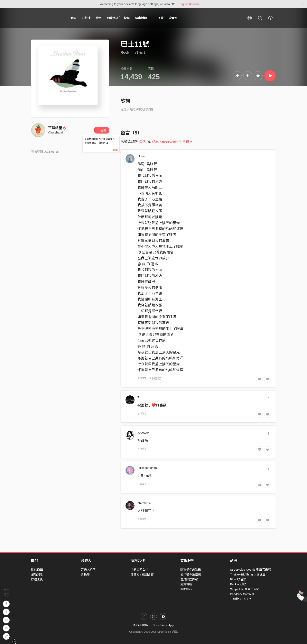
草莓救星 (57, 128)
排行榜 (86, 18)
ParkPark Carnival (242, 594)
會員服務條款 (189, 579)
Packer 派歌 (238, 584)
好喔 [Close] (115, 150)
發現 (73, 18)
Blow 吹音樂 (238, 579)
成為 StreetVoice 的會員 (171, 142)
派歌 (161, 18)
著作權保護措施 (191, 574)
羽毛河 (140, 52)
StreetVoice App (163, 625)
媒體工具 (37, 579)
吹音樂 (173, 18)
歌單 (99, 18)
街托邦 (85, 574)
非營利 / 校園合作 (142, 574)
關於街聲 (37, 570)
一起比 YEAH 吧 (241, 599)
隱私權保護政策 (191, 570)
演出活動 (141, 18)
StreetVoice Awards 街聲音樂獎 (251, 570)
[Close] (303, 4)
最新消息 (37, 574)
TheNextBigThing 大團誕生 (248, 574)
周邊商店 (113, 18)
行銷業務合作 (139, 570)
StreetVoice (47, 18)
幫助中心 (186, 589)
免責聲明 (186, 584)
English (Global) (189, 4)
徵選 (127, 18)
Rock (125, 52)
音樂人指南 (88, 570)
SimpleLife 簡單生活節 (245, 589)
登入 (143, 142)
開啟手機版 (141, 625)
